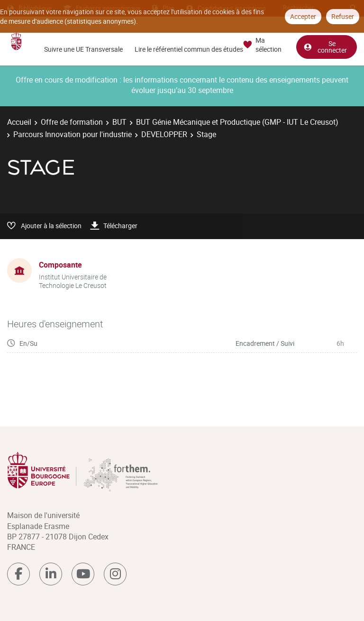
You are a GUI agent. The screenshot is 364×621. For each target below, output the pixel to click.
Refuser (343, 16)
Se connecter (325, 47)
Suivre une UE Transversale (83, 49)
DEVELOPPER (164, 134)
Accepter (303, 16)
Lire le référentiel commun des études (189, 49)
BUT (119, 122)
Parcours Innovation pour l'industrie (73, 134)
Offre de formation (72, 122)
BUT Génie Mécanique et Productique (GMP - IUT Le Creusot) (237, 122)
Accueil (19, 122)
